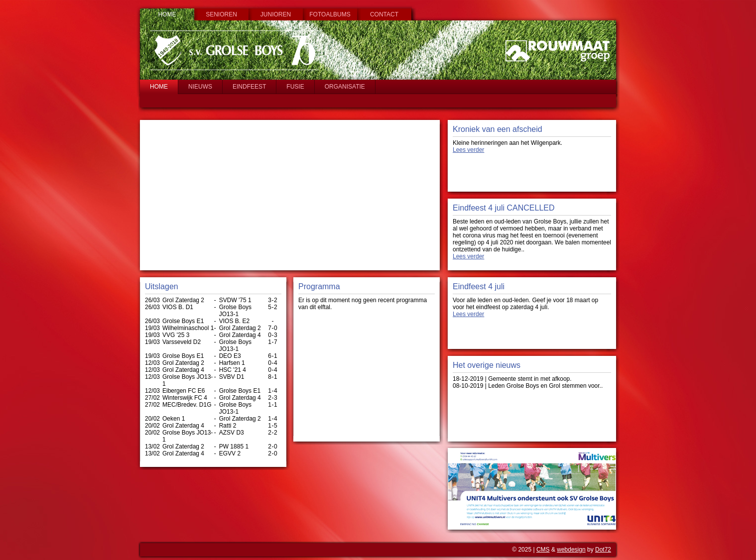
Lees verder (468, 150)
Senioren (221, 14)
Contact (384, 14)
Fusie (295, 87)
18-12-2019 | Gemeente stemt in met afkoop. (512, 379)
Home (167, 14)
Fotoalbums (330, 14)
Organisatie (345, 87)
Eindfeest (249, 87)
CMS (543, 550)
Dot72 (603, 550)
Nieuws (200, 87)
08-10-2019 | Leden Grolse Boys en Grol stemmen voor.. (528, 386)
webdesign (571, 550)
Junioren (276, 14)
